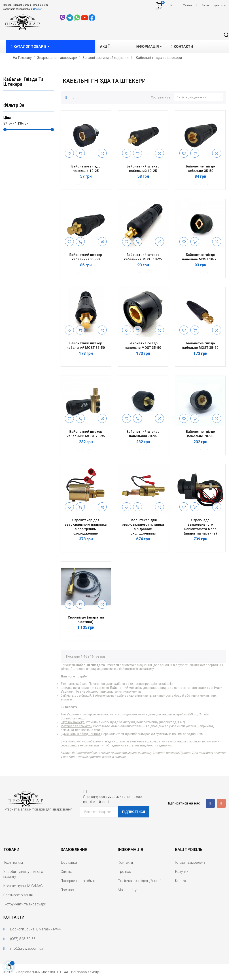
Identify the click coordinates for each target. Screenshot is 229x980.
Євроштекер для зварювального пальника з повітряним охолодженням (86, 527)
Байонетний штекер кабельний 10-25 (143, 169)
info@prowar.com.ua (27, 948)
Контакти (125, 862)
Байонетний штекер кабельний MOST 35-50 (86, 345)
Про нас (67, 890)
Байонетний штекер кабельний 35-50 (86, 257)
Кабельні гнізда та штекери (23, 82)
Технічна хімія (14, 862)
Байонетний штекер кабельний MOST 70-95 (86, 434)
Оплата (66, 872)
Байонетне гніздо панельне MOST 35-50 (143, 345)
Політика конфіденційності (139, 881)
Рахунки (182, 872)
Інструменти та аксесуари (25, 904)
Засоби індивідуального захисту (23, 874)
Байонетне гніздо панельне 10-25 (86, 169)
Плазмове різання (18, 895)
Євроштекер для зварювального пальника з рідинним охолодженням (143, 527)
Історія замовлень (190, 862)
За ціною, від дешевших (200, 97)
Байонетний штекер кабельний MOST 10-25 (143, 257)
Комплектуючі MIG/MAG (23, 886)
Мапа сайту (127, 890)
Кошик (181, 881)
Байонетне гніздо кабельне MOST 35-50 (200, 345)
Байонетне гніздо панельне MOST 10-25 (200, 257)
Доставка (69, 862)
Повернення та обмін (78, 881)
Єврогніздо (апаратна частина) (86, 620)
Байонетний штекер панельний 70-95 (143, 434)
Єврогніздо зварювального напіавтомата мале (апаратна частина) (200, 527)
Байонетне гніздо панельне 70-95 (200, 434)
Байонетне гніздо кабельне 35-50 (200, 169)
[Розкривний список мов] (171, 5)
